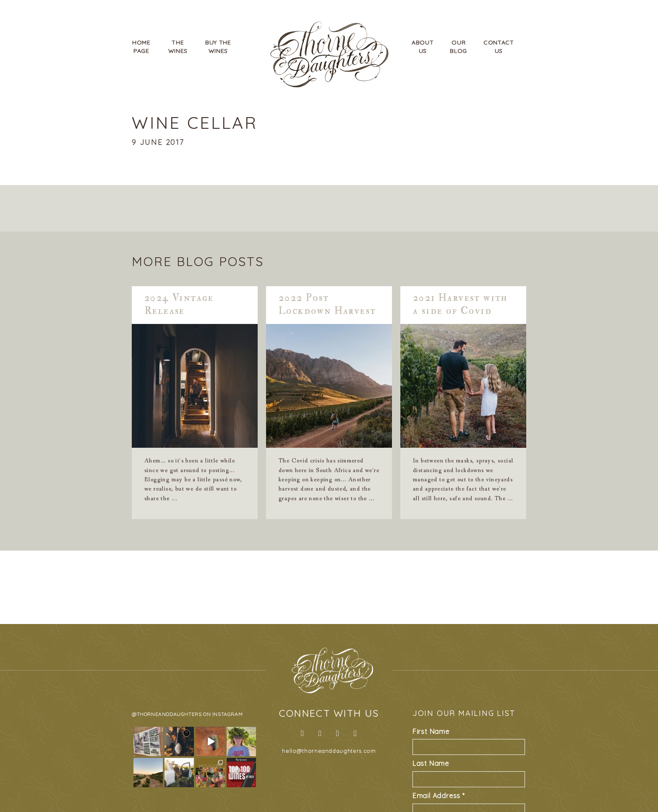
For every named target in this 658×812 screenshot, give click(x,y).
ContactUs (499, 47)
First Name (431, 731)
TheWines (178, 47)
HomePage (141, 47)
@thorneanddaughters (167, 714)
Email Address (439, 796)
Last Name (431, 763)
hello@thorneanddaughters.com (329, 751)
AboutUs (423, 47)
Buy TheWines (218, 47)
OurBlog (458, 47)
